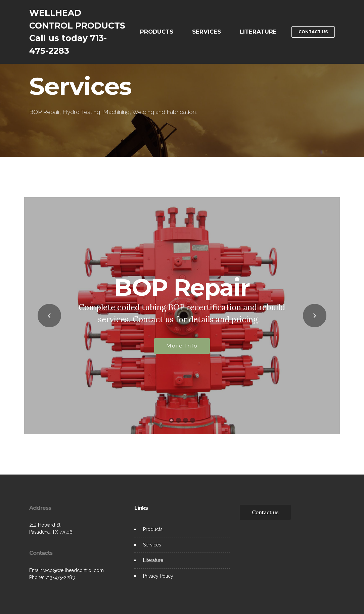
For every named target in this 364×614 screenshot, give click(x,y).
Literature (153, 560)
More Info (182, 346)
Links (141, 508)
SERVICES (207, 32)
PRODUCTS (157, 32)
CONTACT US (313, 32)
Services (152, 545)
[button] (49, 316)
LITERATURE (258, 32)
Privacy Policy (158, 576)
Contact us (265, 512)
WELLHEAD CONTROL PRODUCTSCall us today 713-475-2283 (77, 32)
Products (153, 529)
